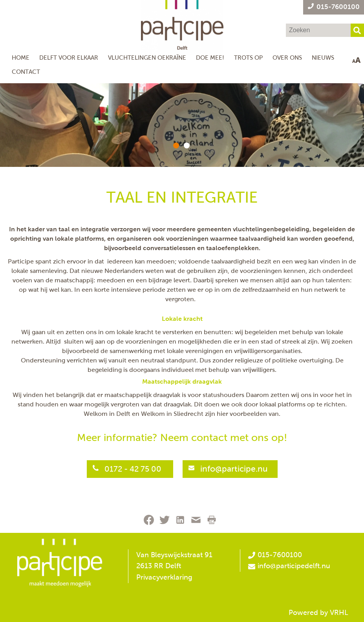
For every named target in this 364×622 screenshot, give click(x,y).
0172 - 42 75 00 (134, 469)
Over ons (287, 58)
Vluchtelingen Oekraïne (147, 58)
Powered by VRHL (318, 613)
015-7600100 (275, 555)
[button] (176, 145)
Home (21, 58)
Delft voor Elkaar (69, 58)
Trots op (248, 58)
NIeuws (323, 58)
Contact (26, 72)
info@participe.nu (234, 469)
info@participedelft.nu (294, 566)
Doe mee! (210, 58)
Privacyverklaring (164, 577)
